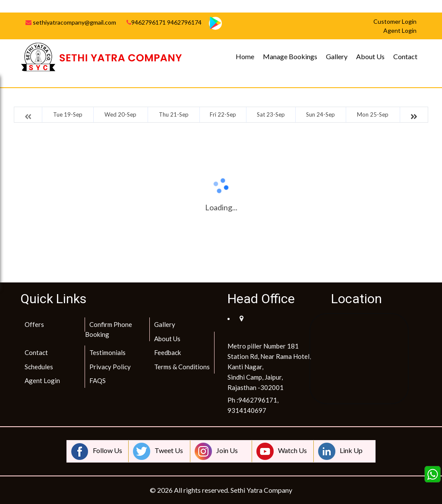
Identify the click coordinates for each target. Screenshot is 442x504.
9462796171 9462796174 (164, 22)
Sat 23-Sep (271, 114)
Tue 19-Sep (68, 114)
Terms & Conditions (182, 367)
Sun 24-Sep (320, 114)
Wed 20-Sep (120, 114)
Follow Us (97, 451)
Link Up (340, 451)
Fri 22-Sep (223, 114)
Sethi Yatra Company (261, 490)
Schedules (39, 367)
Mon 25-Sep (373, 114)
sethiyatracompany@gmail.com (71, 22)
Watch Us (282, 451)
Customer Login (395, 21)
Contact (405, 56)
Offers (34, 324)
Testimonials (107, 352)
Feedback (167, 352)
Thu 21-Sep (174, 114)
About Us (370, 56)
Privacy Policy (110, 367)
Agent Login (42, 380)
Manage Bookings (290, 56)
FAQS (98, 380)
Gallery (337, 56)
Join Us (216, 451)
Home (245, 56)
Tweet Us (158, 451)
